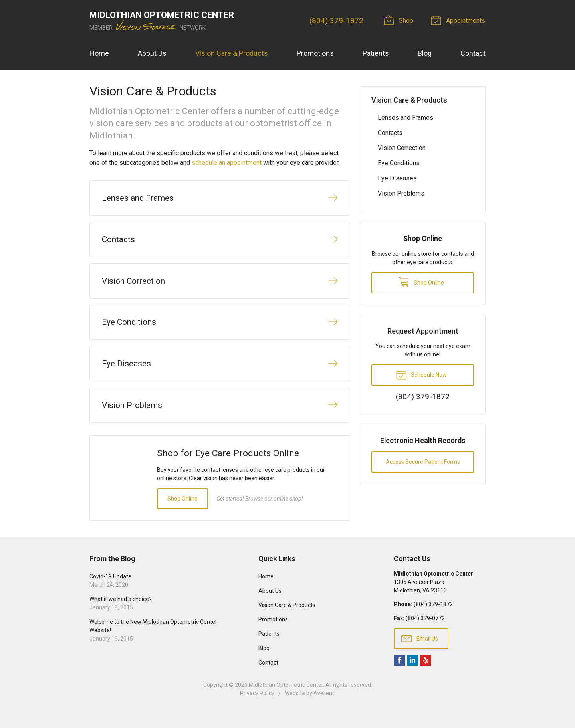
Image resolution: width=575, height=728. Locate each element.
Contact (473, 53)
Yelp (426, 674)
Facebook (399, 674)
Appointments (460, 20)
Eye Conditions (399, 163)
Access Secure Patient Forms (423, 462)
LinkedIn (412, 674)
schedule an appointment (227, 163)
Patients (376, 53)
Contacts (390, 133)
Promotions (315, 53)
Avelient (324, 707)
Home (99, 53)
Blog (425, 53)
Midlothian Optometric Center (286, 698)
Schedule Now (421, 374)
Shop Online (182, 512)
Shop (401, 20)
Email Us (420, 651)
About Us (152, 53)
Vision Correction (402, 148)
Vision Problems (401, 193)
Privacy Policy (257, 707)
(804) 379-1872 (337, 21)
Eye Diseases (397, 178)
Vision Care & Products (232, 53)
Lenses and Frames (405, 118)
